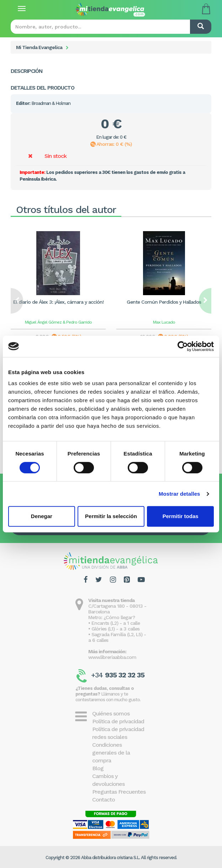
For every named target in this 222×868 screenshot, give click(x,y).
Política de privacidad (118, 721)
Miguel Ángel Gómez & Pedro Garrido (58, 322)
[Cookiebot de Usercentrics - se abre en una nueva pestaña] (183, 346)
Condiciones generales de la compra (111, 753)
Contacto (104, 800)
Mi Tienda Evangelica (39, 47)
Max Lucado (164, 322)
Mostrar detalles (179, 494)
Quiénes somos (111, 713)
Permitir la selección (111, 516)
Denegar (42, 516)
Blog (98, 768)
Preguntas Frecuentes (119, 792)
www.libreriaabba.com (112, 657)
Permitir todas (181, 516)
